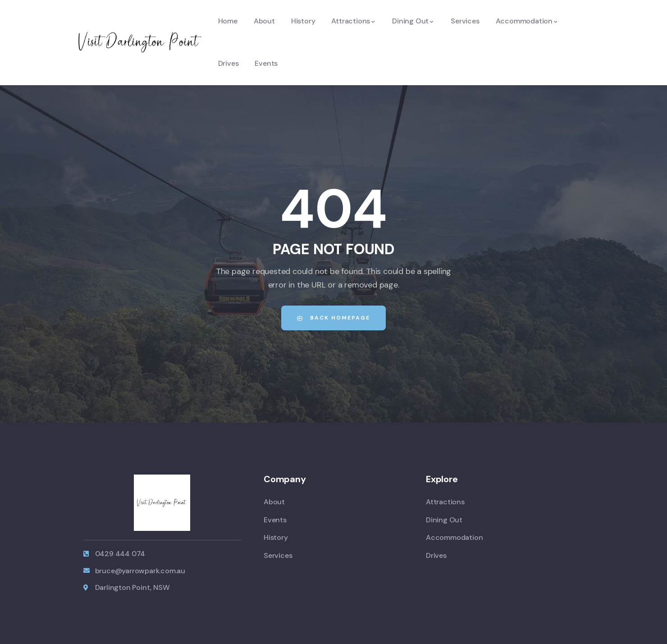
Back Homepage (333, 318)
